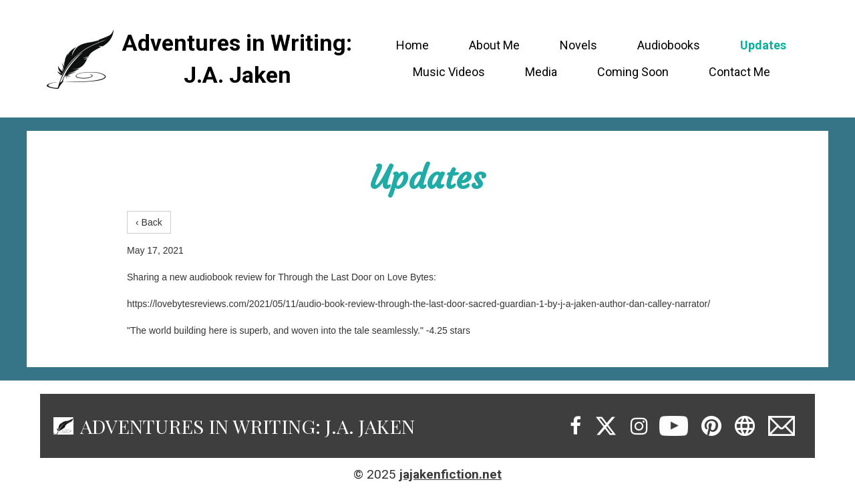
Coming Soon (633, 72)
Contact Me (739, 72)
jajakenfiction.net (451, 474)
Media (541, 72)
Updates (763, 45)
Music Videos (449, 72)
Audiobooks (669, 45)
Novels (578, 45)
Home (412, 45)
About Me (494, 45)
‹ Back (149, 222)
